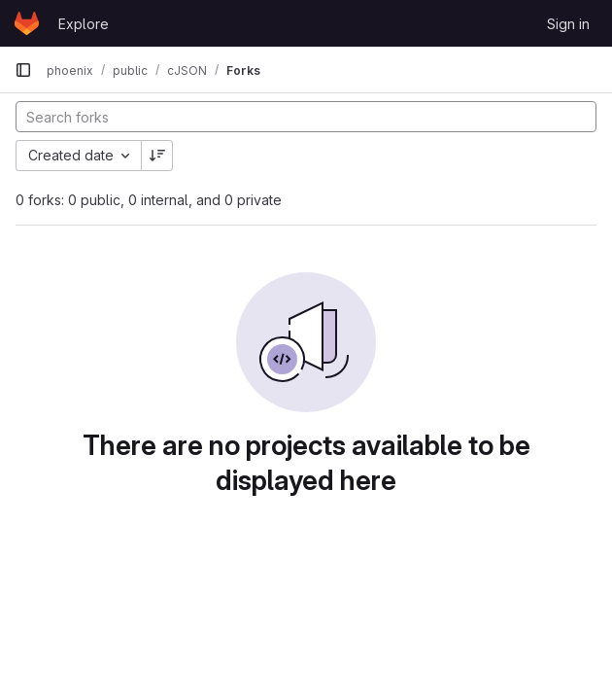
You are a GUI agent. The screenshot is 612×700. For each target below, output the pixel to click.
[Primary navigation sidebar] (23, 70)
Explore (84, 24)
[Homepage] (27, 23)
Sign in (568, 24)
